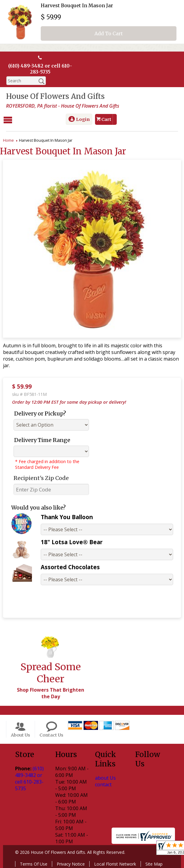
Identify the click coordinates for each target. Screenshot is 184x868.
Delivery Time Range (42, 440)
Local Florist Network (115, 864)
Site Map (154, 864)
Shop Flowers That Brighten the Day (51, 693)
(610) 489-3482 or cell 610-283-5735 (40, 69)
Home (8, 140)
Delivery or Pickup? (40, 413)
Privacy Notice (71, 864)
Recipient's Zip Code (41, 478)
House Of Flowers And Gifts (55, 96)
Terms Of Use (34, 864)
